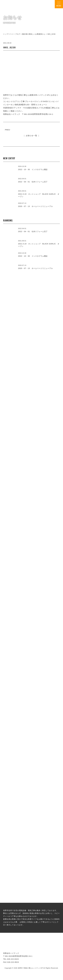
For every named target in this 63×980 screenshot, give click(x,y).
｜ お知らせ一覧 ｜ (31, 136)
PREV (8, 130)
